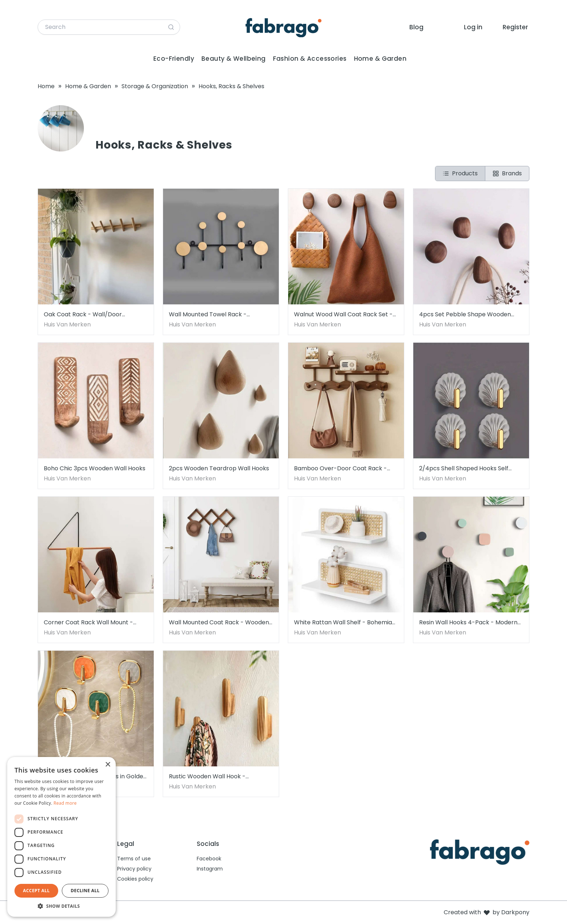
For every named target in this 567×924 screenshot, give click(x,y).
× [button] (108, 765)
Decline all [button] (85, 891)
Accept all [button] (37, 891)
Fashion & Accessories (310, 59)
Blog (416, 27)
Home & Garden (380, 59)
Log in (473, 27)
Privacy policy (134, 869)
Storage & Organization (155, 86)
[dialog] (61, 837)
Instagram (210, 869)
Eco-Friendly (174, 59)
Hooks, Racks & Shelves (231, 86)
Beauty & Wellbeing (234, 59)
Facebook (209, 859)
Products (460, 173)
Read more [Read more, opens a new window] (65, 803)
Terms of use (134, 859)
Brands (507, 173)
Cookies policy (135, 879)
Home (46, 86)
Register (515, 27)
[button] (61, 906)
